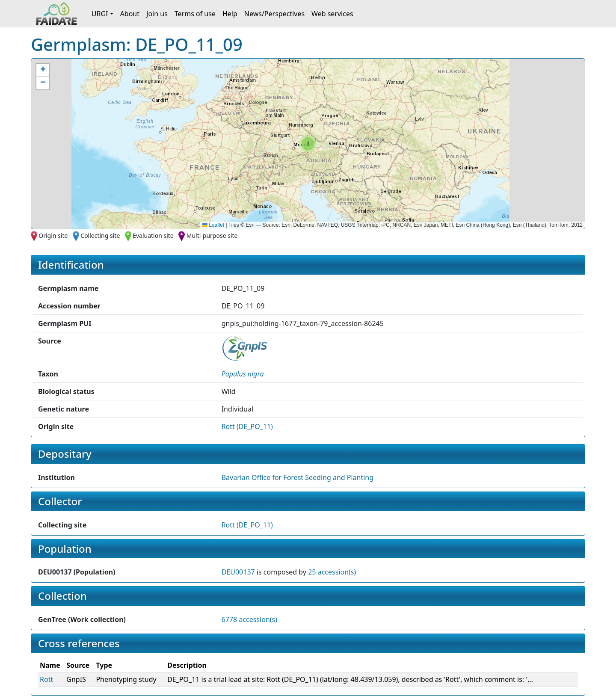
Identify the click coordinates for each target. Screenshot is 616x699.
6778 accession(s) (249, 619)
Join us (157, 14)
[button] (308, 144)
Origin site (53, 235)
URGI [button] (100, 14)
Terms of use (195, 14)
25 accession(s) (332, 572)
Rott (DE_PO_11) (247, 427)
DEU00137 (238, 572)
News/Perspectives (274, 14)
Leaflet (213, 225)
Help (230, 14)
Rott (46, 679)
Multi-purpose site (212, 235)
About (130, 14)
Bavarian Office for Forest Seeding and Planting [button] (298, 477)
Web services (332, 14)
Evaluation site (153, 235)
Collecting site (100, 235)
